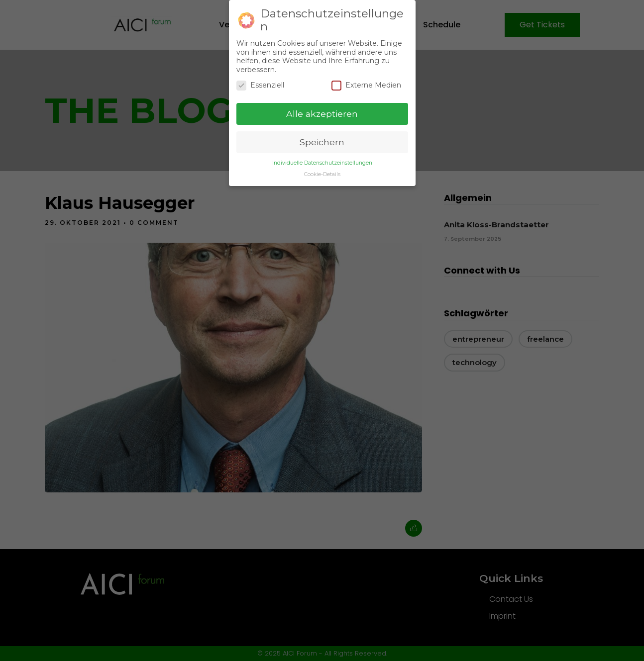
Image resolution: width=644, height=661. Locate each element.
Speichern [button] (322, 142)
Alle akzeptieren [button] (322, 113)
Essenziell (260, 85)
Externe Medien (366, 85)
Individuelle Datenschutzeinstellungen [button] (322, 162)
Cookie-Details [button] (322, 173)
